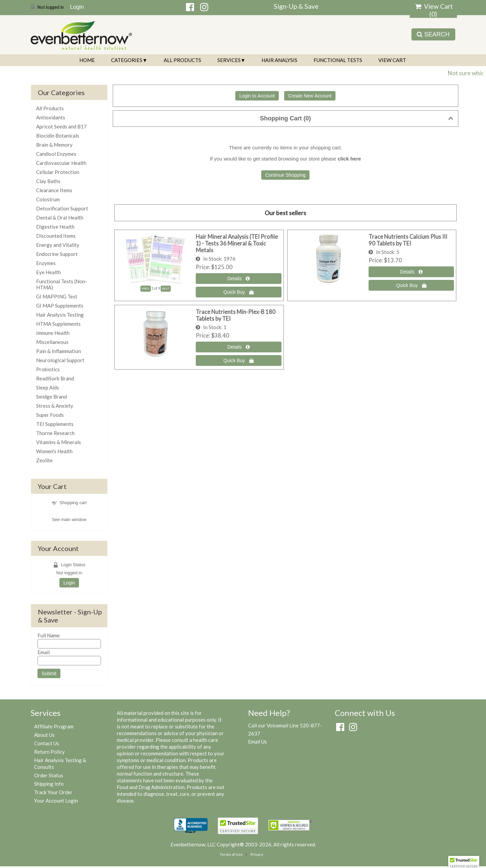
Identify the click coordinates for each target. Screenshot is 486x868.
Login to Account (257, 96)
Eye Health (48, 272)
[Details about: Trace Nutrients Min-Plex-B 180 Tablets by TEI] (239, 347)
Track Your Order (53, 792)
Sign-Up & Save (296, 6)
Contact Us (47, 743)
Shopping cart (73, 503)
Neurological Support (60, 360)
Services (229, 60)
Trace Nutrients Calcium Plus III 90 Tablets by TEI (408, 240)
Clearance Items (54, 190)
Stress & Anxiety (55, 406)
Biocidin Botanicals (58, 136)
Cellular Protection (58, 172)
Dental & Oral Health (60, 218)
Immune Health (53, 333)
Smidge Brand (51, 397)
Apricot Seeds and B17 (61, 126)
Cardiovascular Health (61, 163)
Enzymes (46, 263)
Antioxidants (51, 117)
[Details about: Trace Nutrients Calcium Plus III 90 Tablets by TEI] (411, 272)
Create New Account (310, 96)
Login (77, 7)
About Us (44, 735)
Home (87, 60)
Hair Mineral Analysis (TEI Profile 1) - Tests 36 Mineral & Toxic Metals (237, 243)
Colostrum (48, 199)
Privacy (257, 854)
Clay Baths (48, 181)
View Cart (392, 60)
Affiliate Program (54, 726)
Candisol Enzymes (56, 154)
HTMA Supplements (58, 324)
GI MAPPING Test (57, 296)
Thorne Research (55, 433)
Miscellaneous (52, 342)
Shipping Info (49, 784)
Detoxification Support (62, 208)
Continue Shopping (285, 175)
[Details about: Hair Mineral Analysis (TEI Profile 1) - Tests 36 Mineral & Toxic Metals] (239, 279)
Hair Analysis (279, 60)
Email (44, 652)
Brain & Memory (54, 145)
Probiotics (48, 369)
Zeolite (44, 460)
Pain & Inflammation (59, 351)
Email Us (258, 742)
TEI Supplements (55, 424)
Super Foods (50, 415)
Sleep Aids (48, 387)
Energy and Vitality (58, 245)
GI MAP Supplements (60, 306)
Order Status (49, 775)
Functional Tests (338, 60)
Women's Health (54, 451)
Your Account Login (56, 801)
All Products (182, 60)
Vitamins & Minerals (59, 442)
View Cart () (434, 10)
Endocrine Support (57, 254)
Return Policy (49, 752)
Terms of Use (231, 854)
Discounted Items (56, 236)
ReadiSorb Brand (55, 378)
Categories (127, 60)
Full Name (49, 635)
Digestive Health (55, 227)
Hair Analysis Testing (60, 315)
